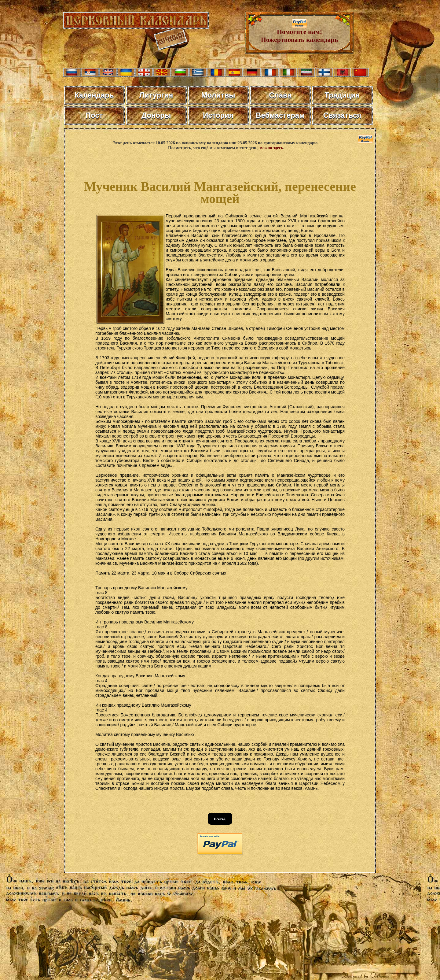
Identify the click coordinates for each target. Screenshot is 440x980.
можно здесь (271, 148)
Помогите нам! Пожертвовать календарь (300, 33)
